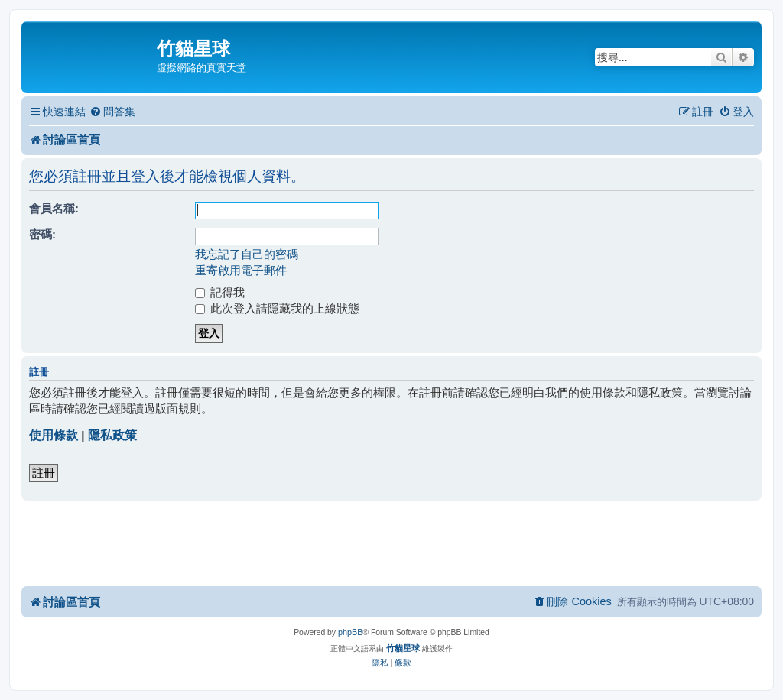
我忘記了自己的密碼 (247, 254)
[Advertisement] (391, 543)
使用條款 (54, 435)
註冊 (44, 473)
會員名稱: (54, 208)
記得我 (220, 292)
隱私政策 (112, 435)
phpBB (350, 632)
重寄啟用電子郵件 (241, 270)
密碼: (42, 234)
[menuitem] (112, 112)
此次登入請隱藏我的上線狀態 (277, 308)
